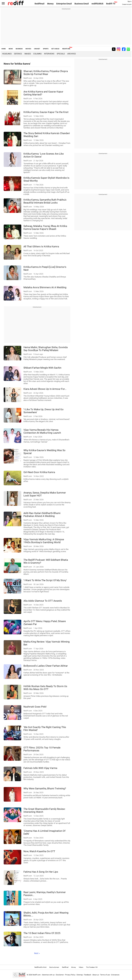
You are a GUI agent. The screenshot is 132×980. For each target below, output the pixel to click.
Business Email (82, 4)
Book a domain (54, 967)
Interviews (49, 54)
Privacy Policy (70, 975)
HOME (4, 49)
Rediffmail (40, 4)
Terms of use (105, 975)
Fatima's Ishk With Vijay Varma (40, 768)
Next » (37, 953)
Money (50, 4)
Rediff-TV (111, 4)
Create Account (127, 4)
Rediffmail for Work (40, 967)
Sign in (130, 1)
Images (28, 54)
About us (96, 975)
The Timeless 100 (92, 967)
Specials (61, 54)
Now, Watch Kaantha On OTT (39, 851)
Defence (18, 54)
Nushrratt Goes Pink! (35, 707)
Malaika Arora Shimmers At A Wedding (45, 287)
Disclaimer (60, 975)
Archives (71, 54)
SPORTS (46, 49)
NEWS (11, 49)
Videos (81, 967)
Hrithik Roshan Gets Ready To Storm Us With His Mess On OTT (45, 688)
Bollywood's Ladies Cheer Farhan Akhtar (46, 666)
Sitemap (80, 975)
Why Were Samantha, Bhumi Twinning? (45, 788)
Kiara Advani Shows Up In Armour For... (45, 389)
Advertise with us (48, 975)
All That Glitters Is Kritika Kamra (41, 246)
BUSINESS (19, 49)
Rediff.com (37, 975)
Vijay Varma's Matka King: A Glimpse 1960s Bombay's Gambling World (44, 541)
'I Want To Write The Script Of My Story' (45, 580)
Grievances (115, 975)
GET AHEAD (55, 49)
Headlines (7, 54)
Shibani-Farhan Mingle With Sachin (42, 368)
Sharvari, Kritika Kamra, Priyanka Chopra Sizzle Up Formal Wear (46, 73)
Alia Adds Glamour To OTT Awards (43, 601)
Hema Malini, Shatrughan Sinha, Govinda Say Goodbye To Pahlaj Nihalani (46, 349)
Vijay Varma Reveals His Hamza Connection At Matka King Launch (42, 431)
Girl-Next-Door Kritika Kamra (39, 472)
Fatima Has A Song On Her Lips (41, 872)
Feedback (88, 975)
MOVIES (28, 49)
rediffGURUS (97, 4)
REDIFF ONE (66, 49)
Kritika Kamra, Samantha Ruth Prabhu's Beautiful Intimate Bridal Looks (45, 201)
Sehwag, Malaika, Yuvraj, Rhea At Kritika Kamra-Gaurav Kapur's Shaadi (45, 227)
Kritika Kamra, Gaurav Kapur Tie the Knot (46, 112)
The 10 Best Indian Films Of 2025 (42, 933)
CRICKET (37, 49)
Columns (37, 54)
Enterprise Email (64, 4)
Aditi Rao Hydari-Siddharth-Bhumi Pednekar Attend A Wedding (42, 515)
